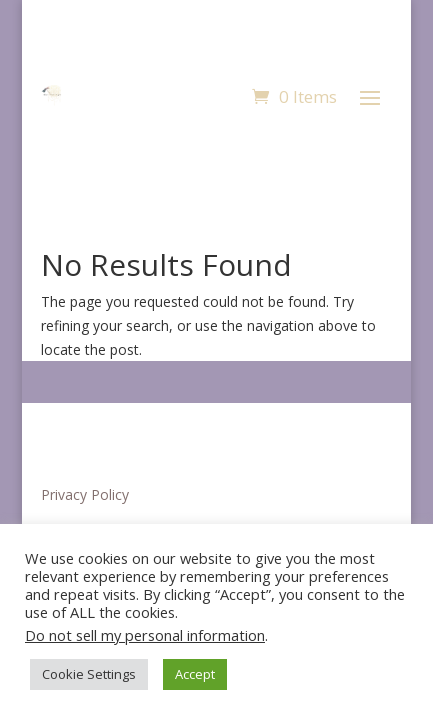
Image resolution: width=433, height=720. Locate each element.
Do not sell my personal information (145, 635)
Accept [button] (195, 674)
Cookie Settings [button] (89, 674)
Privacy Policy (85, 494)
